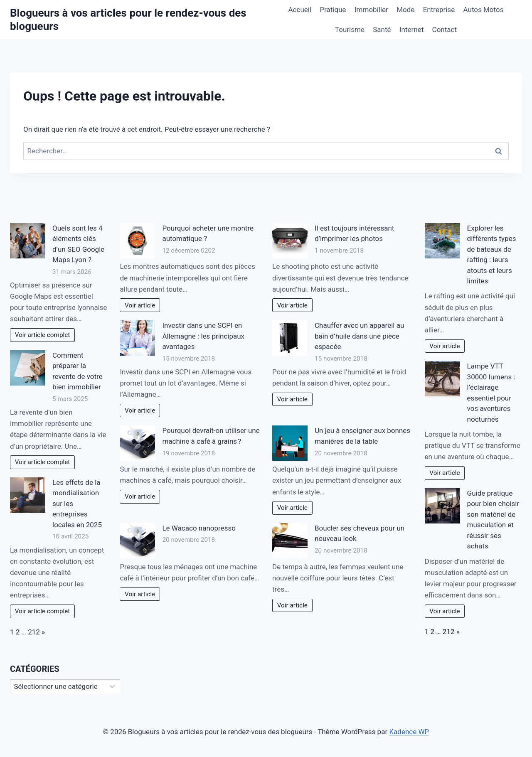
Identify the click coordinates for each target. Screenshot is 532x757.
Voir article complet (43, 335)
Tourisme (350, 29)
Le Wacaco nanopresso (199, 528)
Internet (411, 29)
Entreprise (439, 10)
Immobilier (371, 10)
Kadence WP (409, 732)
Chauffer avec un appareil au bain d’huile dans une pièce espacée (359, 336)
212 (34, 632)
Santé (382, 29)
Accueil (300, 10)
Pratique (333, 10)
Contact (445, 29)
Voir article (140, 305)
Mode (405, 10)
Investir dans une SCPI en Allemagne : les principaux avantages (203, 336)
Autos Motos (484, 10)
